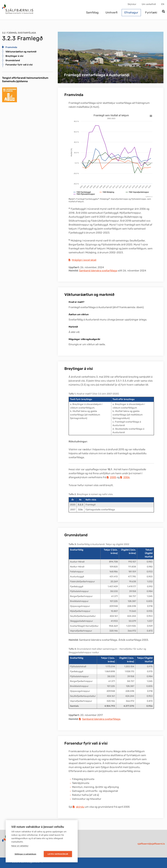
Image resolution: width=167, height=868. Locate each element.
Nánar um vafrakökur (20, 846)
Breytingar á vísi (14, 56)
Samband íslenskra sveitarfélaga (98, 271)
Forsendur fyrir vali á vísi (19, 65)
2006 (126, 477)
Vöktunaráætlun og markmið (21, 52)
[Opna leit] (163, 12)
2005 (113, 477)
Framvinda (11, 47)
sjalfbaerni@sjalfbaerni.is (151, 844)
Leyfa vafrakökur (58, 854)
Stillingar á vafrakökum (25, 854)
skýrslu (80, 807)
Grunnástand (13, 60)
